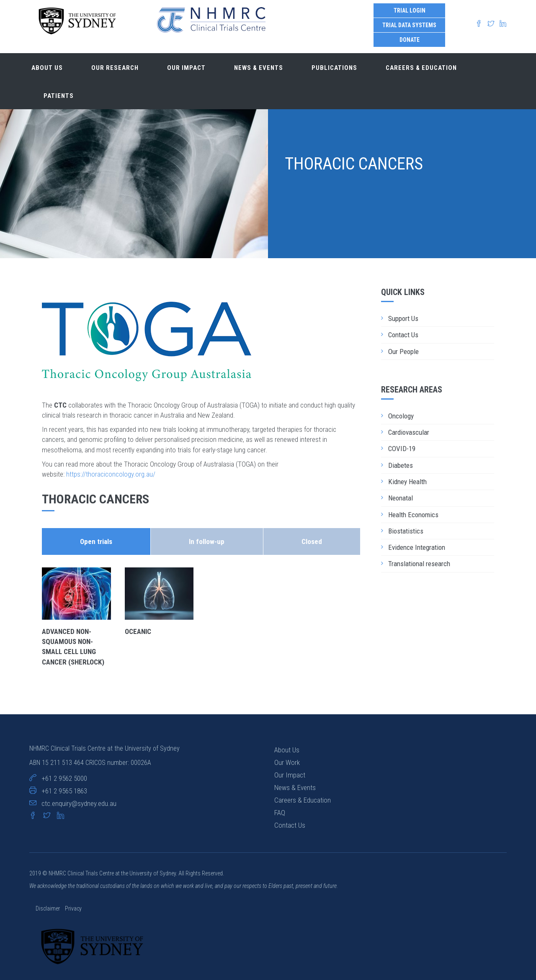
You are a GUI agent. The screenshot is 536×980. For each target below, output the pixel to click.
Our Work (287, 762)
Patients (59, 96)
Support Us (403, 318)
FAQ (280, 813)
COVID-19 (402, 449)
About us (47, 68)
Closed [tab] (312, 541)
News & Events (259, 68)
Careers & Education (421, 68)
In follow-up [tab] (207, 541)
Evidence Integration (417, 547)
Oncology (401, 416)
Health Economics (413, 515)
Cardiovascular (409, 432)
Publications (334, 68)
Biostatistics (406, 531)
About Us (287, 750)
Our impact (186, 68)
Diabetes (401, 465)
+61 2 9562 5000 (64, 778)
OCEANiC (138, 631)
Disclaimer (48, 908)
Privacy (73, 908)
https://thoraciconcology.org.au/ (111, 474)
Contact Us (403, 335)
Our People (403, 351)
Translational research (419, 564)
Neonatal (401, 498)
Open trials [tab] (96, 541)
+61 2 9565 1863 (64, 791)
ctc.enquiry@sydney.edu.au (79, 803)
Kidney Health (407, 482)
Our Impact (290, 775)
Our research (115, 68)
